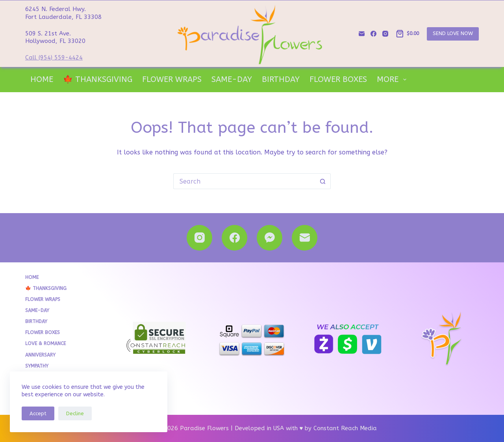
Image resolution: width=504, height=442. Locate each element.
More (393, 80)
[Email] (362, 34)
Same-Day (232, 79)
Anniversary (40, 355)
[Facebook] (373, 34)
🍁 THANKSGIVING (98, 79)
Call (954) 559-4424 (54, 58)
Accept (38, 413)
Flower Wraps (172, 79)
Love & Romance (45, 344)
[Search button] (323, 181)
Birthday (281, 79)
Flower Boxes (338, 79)
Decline (75, 413)
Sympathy (37, 366)
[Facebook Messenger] (270, 238)
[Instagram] (385, 34)
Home (42, 79)
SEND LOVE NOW (453, 33)
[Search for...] (244, 181)
